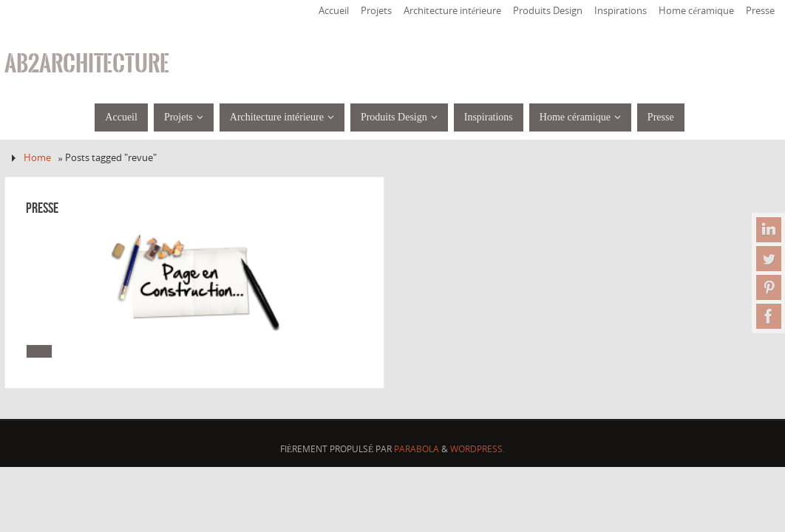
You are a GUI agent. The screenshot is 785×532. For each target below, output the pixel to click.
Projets (376, 11)
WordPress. (478, 449)
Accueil (334, 11)
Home (37, 158)
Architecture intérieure (453, 11)
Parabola (417, 449)
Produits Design (548, 11)
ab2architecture (87, 64)
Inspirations (621, 11)
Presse (760, 11)
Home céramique (696, 11)
